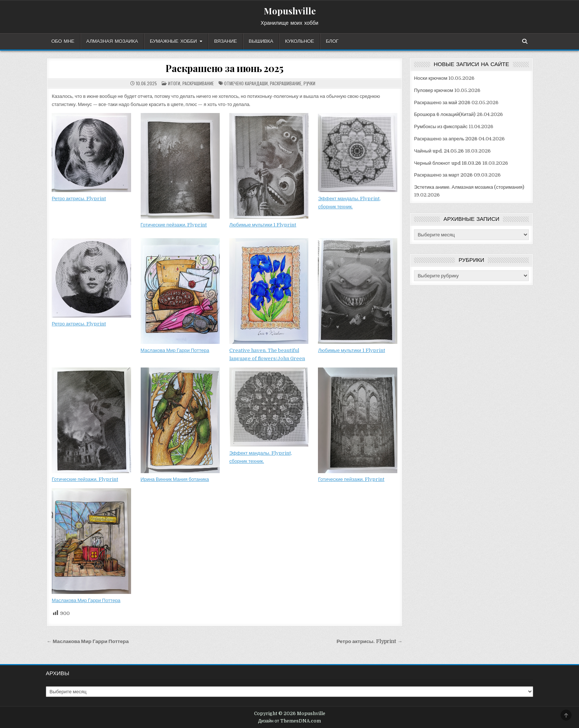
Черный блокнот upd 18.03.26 (448, 163)
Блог (332, 41)
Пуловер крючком (434, 90)
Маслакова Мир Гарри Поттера (175, 350)
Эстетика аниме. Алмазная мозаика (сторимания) (469, 187)
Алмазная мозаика (112, 41)
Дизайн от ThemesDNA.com (289, 721)
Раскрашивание (198, 83)
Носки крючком (431, 78)
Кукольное (300, 41)
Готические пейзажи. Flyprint (174, 225)
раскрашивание (286, 83)
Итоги (174, 83)
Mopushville (290, 11)
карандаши (256, 83)
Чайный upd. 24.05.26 (439, 151)
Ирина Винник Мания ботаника (175, 479)
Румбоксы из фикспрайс (441, 127)
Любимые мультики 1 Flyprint (263, 225)
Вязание (226, 41)
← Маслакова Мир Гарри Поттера (88, 641)
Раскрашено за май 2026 (442, 102)
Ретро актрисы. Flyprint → (370, 641)
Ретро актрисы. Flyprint (79, 199)
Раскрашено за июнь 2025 (224, 68)
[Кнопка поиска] (525, 41)
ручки (309, 83)
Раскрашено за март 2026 (443, 175)
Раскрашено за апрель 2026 (446, 139)
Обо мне (63, 41)
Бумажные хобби (173, 41)
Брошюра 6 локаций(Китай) (445, 114)
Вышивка (261, 41)
